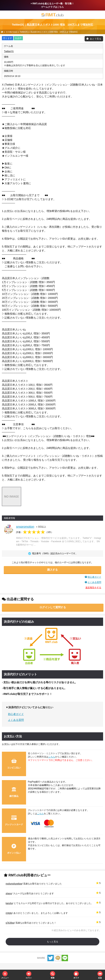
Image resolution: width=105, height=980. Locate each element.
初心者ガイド (94, 577)
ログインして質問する (53, 607)
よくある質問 (94, 582)
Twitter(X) (9, 51)
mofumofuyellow (14, 884)
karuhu (9, 903)
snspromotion (25, 527)
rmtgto (9, 913)
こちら (52, 757)
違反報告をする (93, 588)
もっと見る (52, 942)
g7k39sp (10, 923)
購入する (52, 570)
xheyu (9, 893)
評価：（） (35, 532)
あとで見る (96, 39)
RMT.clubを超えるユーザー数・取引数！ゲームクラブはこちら (53, 5)
